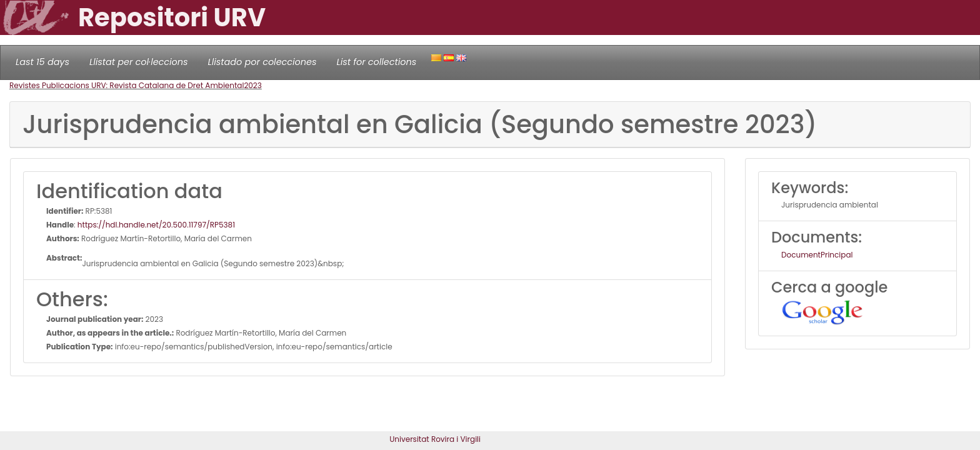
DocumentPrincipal (817, 255)
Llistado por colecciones (262, 62)
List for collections (376, 62)
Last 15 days (42, 62)
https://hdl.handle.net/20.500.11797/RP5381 (156, 225)
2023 (252, 85)
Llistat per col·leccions (139, 62)
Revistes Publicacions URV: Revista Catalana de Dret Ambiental (127, 85)
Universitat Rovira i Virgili (435, 439)
